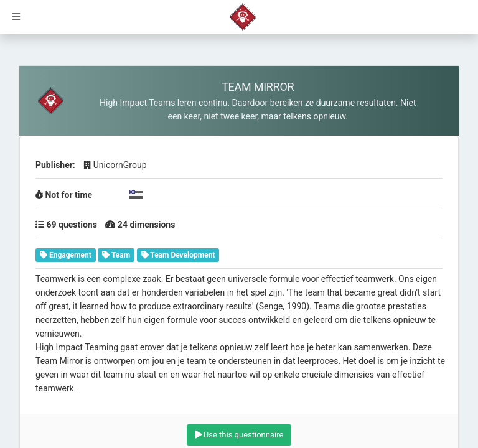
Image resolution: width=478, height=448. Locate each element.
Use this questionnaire (239, 435)
